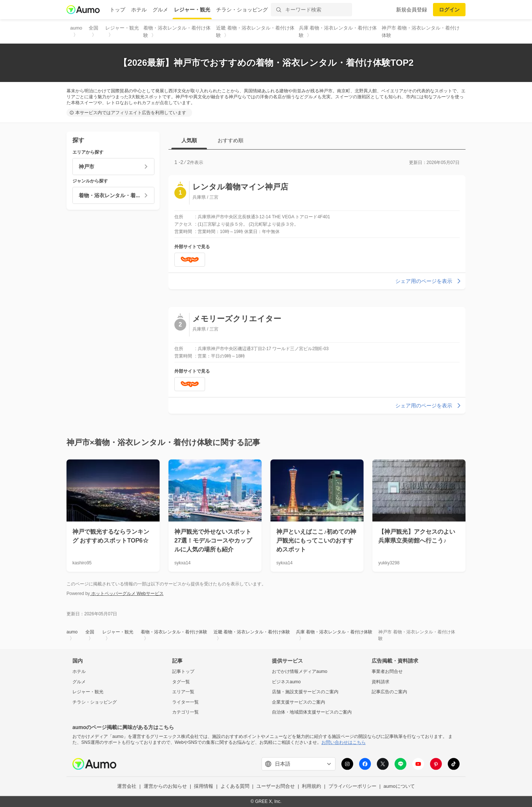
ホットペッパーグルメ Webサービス (127, 594)
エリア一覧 (183, 692)
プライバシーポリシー (352, 787)
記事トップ (183, 671)
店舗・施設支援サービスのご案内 (305, 692)
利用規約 (311, 787)
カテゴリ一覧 (185, 712)
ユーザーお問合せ (276, 787)
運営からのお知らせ (165, 787)
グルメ (160, 10)
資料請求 (381, 682)
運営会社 (127, 787)
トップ (117, 10)
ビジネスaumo (286, 682)
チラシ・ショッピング (242, 10)
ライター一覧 (185, 702)
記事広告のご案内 (389, 692)
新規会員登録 (412, 10)
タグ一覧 (181, 682)
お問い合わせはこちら (344, 742)
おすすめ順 (231, 140)
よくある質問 (235, 787)
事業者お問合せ (387, 671)
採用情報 (204, 787)
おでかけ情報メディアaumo (300, 671)
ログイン (449, 10)
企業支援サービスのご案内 (299, 702)
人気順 (189, 140)
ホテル (139, 10)
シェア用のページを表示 (429, 281)
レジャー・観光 (192, 10)
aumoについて (399, 787)
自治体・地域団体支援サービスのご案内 (312, 712)
